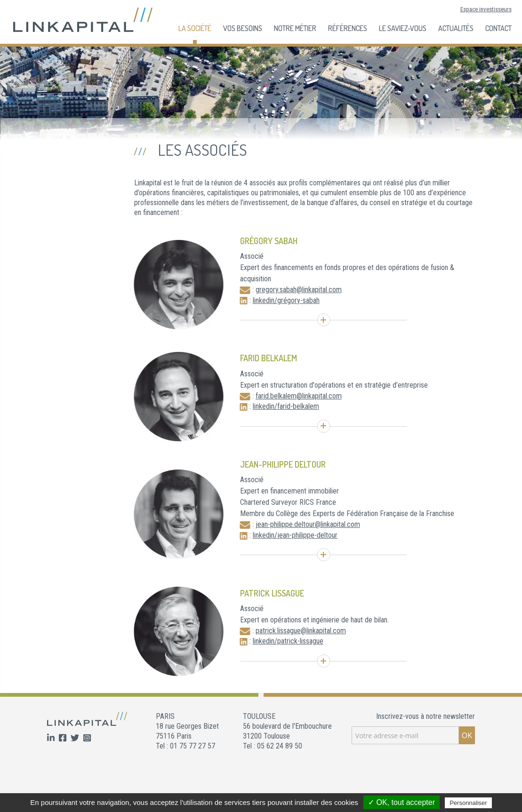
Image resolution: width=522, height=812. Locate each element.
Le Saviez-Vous (403, 28)
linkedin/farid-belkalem (286, 406)
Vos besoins (243, 28)
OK (467, 735)
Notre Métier (295, 28)
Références (348, 28)
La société (195, 28)
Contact (498, 28)
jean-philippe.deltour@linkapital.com (308, 524)
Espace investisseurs (486, 9)
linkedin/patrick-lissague (288, 641)
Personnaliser (468, 803)
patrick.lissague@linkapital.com (301, 631)
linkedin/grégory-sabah (286, 300)
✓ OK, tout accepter (402, 802)
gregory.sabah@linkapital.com (299, 290)
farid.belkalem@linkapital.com (299, 396)
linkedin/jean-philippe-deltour (295, 535)
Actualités (456, 28)
